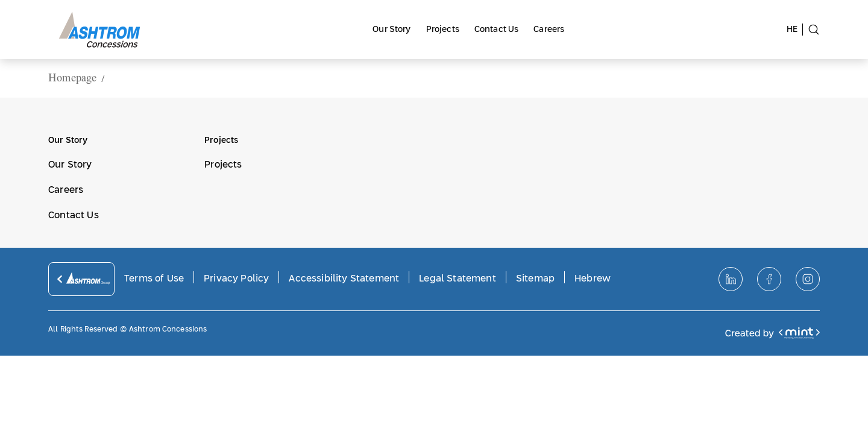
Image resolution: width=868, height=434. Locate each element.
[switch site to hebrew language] (795, 30)
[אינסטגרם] (808, 279)
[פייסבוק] (769, 279)
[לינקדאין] (731, 279)
